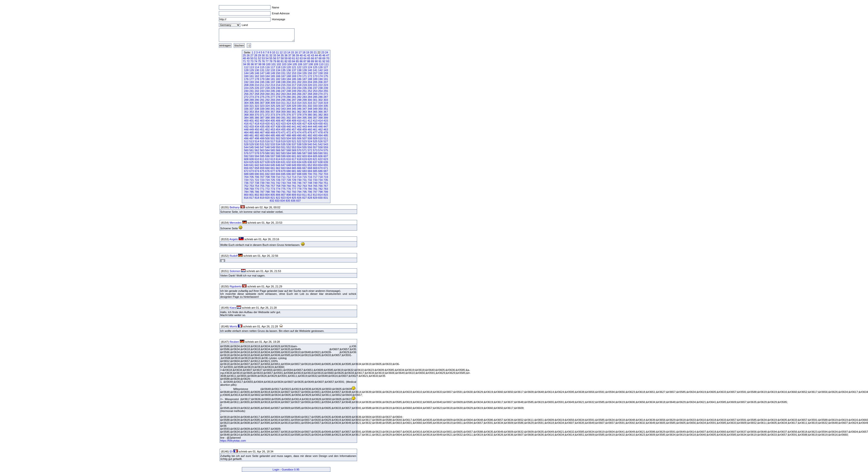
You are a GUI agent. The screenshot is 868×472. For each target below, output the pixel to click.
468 (267, 132)
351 (326, 109)
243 (262, 91)
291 (262, 100)
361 (294, 112)
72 (248, 61)
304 (246, 103)
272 (246, 97)
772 (267, 189)
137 (294, 70)
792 (289, 192)
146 (257, 73)
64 (305, 58)
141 (315, 70)
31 (267, 55)
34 (278, 55)
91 (320, 61)
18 (304, 52)
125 (315, 67)
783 (326, 189)
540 (310, 144)
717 (315, 177)
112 (246, 67)
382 (320, 115)
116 (267, 67)
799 (326, 192)
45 (320, 55)
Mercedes (235, 223)
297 (294, 100)
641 (251, 165)
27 (252, 55)
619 (304, 159)
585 (294, 153)
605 (315, 156)
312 (289, 103)
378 (299, 115)
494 (320, 135)
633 (294, 162)
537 (294, 144)
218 (299, 85)
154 (299, 73)
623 (326, 159)
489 (294, 135)
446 (320, 127)
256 (246, 94)
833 (277, 201)
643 (262, 165)
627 (262, 162)
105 (295, 64)
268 (310, 94)
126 (320, 67)
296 (289, 100)
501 (273, 138)
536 (289, 144)
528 (246, 144)
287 (326, 97)
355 (262, 112)
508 (310, 138)
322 (257, 106)
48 (244, 58)
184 (289, 79)
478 (320, 132)
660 (267, 168)
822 (278, 198)
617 (294, 159)
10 (274, 52)
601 (294, 156)
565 (273, 150)
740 (267, 183)
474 (299, 132)
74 (256, 61)
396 (310, 118)
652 (310, 165)
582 (278, 153)
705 (251, 177)
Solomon (235, 271)
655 (326, 165)
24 (326, 52)
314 (299, 103)
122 (299, 67)
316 (310, 103)
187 (304, 79)
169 (294, 76)
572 (310, 150)
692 (267, 174)
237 (315, 88)
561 (251, 150)
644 (267, 165)
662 (278, 168)
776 (289, 189)
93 (328, 61)
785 (251, 192)
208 (246, 85)
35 (282, 55)
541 (315, 144)
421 (273, 124)
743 (283, 183)
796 (310, 192)
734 (320, 180)
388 (267, 118)
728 (289, 180)
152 (289, 73)
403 (262, 121)
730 (299, 180)
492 (310, 135)
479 (326, 132)
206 (320, 82)
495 (326, 135)
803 (262, 195)
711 (283, 177)
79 (274, 61)
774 (278, 189)
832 (272, 201)
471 (283, 132)
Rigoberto (235, 286)
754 (257, 186)
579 (262, 153)
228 (267, 88)
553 (294, 147)
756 (267, 186)
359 (283, 112)
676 (267, 171)
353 (251, 112)
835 (288, 201)
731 (304, 180)
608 (246, 159)
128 (246, 70)
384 (246, 118)
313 (294, 103)
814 (320, 195)
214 (278, 85)
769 (251, 189)
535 (283, 144)
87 (305, 61)
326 (278, 106)
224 (246, 88)
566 (278, 150)
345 (294, 109)
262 (278, 94)
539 (304, 144)
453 (273, 129)
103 (284, 64)
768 (246, 189)
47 (328, 55)
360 (289, 112)
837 (298, 201)
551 (283, 147)
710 (278, 177)
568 (289, 150)
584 (289, 153)
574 (320, 150)
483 (262, 135)
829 (315, 198)
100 (268, 64)
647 (283, 165)
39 (297, 55)
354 (257, 112)
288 (246, 100)
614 (278, 159)
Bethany (234, 207)
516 (267, 141)
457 (294, 129)
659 (262, 168)
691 (262, 174)
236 (310, 88)
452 (267, 129)
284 (310, 97)
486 (278, 135)
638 (320, 162)
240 (246, 91)
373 (273, 115)
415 (326, 121)
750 (320, 183)
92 (324, 61)
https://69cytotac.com (234, 441)
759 (283, 186)
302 (320, 100)
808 (289, 195)
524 (310, 141)
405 (273, 121)
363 (304, 112)
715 (304, 177)
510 (320, 138)
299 (304, 100)
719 (326, 177)
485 (273, 135)
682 (299, 171)
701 (315, 174)
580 (267, 153)
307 (262, 103)
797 (315, 192)
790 (278, 192)
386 (257, 118)
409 (294, 121)
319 (326, 103)
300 (310, 100)
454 (278, 129)
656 (246, 168)
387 (262, 118)
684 (310, 171)
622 (320, 159)
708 (267, 177)
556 (310, 147)
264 (289, 94)
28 (256, 55)
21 (315, 52)
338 (257, 109)
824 (289, 198)
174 (320, 76)
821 (273, 198)
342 (278, 109)
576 (246, 153)
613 (273, 159)
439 (283, 127)
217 (294, 85)
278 (278, 97)
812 (310, 195)
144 (246, 73)
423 (283, 124)
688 (246, 174)
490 (299, 135)
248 (289, 91)
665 (294, 168)
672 (246, 171)
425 (294, 124)
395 (304, 118)
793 (294, 192)
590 (320, 153)
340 (267, 109)
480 (246, 135)
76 (263, 61)
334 (320, 106)
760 (289, 186)
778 (299, 189)
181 (273, 79)
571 (304, 150)
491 (304, 135)
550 (278, 147)
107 (305, 64)
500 (267, 138)
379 (304, 115)
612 (267, 159)
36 (286, 55)
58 (282, 58)
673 (251, 171)
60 (290, 58)
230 (278, 88)
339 (262, 109)
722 (257, 180)
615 (283, 159)
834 (283, 201)
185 (294, 79)
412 (310, 121)
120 (289, 67)
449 (251, 129)
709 (273, 177)
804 (267, 195)
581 (273, 153)
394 (299, 118)
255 (326, 91)
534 (278, 144)
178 (257, 79)
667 (304, 168)
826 (299, 198)
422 (278, 124)
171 (304, 76)
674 (257, 171)
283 (304, 97)
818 (257, 198)
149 (273, 73)
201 (294, 82)
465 (251, 132)
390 (278, 118)
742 (278, 183)
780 (310, 189)
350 (320, 109)
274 (257, 97)
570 (299, 150)
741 (273, 183)
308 (267, 103)
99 (264, 64)
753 (251, 186)
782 (320, 189)
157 (315, 73)
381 (315, 115)
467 (262, 132)
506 (299, 138)
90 (316, 61)
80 (278, 61)
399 (326, 118)
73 (252, 61)
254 (320, 91)
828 (310, 198)
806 (278, 195)
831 (326, 198)
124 (310, 67)
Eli (231, 451)
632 (289, 162)
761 (294, 186)
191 (326, 79)
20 (311, 52)
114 (257, 67)
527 (326, 141)
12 (281, 52)
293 (273, 100)
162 (257, 76)
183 (283, 79)
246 (278, 91)
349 (315, 109)
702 (320, 174)
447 (326, 127)
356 (267, 112)
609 (251, 159)
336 (246, 109)
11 (277, 52)
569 (294, 150)
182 (278, 79)
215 (283, 85)
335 (326, 106)
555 (304, 147)
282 (299, 97)
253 (315, 91)
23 (323, 52)
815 (326, 195)
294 (278, 100)
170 (299, 76)
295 (283, 100)
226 (257, 88)
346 (299, 109)
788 (267, 192)
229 (273, 88)
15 (293, 52)
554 (299, 147)
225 (251, 88)
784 (246, 192)
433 (251, 127)
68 (320, 58)
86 (301, 61)
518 (278, 141)
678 (278, 171)
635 (304, 162)
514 (257, 141)
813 (315, 195)
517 (273, 141)
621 (315, 159)
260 (267, 94)
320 (246, 106)
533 (273, 144)
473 (294, 132)
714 (299, 177)
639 (326, 162)
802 (257, 195)
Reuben (234, 342)
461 (315, 129)
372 (267, 115)
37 (290, 55)
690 (257, 174)
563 (262, 150)
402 (257, 121)
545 (251, 147)
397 (315, 118)
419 (262, 124)
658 (257, 168)
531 (262, 144)
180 (267, 79)
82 (286, 61)
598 (278, 156)
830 (320, 198)
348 (310, 109)
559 (326, 147)
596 (267, 156)
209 (251, 85)
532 (267, 144)
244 (267, 91)
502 (278, 138)
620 (310, 159)
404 (267, 121)
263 (283, 94)
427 (304, 124)
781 (315, 189)
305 (251, 103)
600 (289, 156)
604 (310, 156)
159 (326, 73)
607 (326, 156)
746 (299, 183)
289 (251, 100)
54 (267, 58)
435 (262, 127)
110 (321, 64)
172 (310, 76)
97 (256, 64)
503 (283, 138)
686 (320, 171)
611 (262, 159)
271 (326, 94)
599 (283, 156)
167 (283, 76)
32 (271, 55)
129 (251, 70)
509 (315, 138)
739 (262, 183)
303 (326, 100)
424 (289, 124)
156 (310, 73)
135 (283, 70)
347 (304, 109)
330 (299, 106)
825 (294, 198)
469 (273, 132)
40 (301, 55)
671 (326, 168)
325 (273, 106)
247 (283, 91)
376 (289, 115)
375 (283, 115)
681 (294, 171)
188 (310, 79)
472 (289, 132)
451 (262, 129)
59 (286, 58)
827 (304, 198)
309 (273, 103)
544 (246, 147)
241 (251, 91)
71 (244, 61)
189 (315, 79)
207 (326, 82)
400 (246, 121)
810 (299, 195)
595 (262, 156)
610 (257, 159)
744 (289, 183)
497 (251, 138)
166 (278, 76)
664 (289, 168)
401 (251, 121)
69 (324, 58)
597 (273, 156)
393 (294, 118)
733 (315, 180)
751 (326, 183)
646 (278, 165)
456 (289, 129)
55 (271, 58)
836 (293, 201)
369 (251, 115)
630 (278, 162)
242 (257, 91)
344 (289, 109)
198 (278, 82)
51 (256, 58)
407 (283, 121)
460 (310, 129)
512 (246, 141)
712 (289, 177)
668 (310, 168)
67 (316, 58)
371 (262, 115)
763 (304, 186)
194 (257, 82)
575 (326, 150)
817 (251, 198)
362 (299, 112)
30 (263, 55)
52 (259, 58)
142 (320, 70)
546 (257, 147)
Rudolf (233, 256)
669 (315, 168)
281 (294, 97)
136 (289, 70)
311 (283, 103)
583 (283, 153)
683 (304, 171)
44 (316, 55)
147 (262, 73)
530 (257, 144)
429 (315, 124)
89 (313, 61)
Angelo (234, 239)
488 (289, 135)
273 (251, 97)
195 (262, 82)
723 (262, 180)
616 (289, 159)
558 (320, 147)
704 (246, 177)
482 (257, 135)
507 (304, 138)
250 (299, 91)
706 (257, 177)
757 (273, 186)
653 (315, 165)
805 (273, 195)
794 (299, 192)
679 (283, 171)
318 (320, 103)
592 (246, 156)
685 (315, 171)
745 (294, 183)
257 (251, 94)
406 (278, 121)
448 (246, 129)
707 (262, 177)
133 (273, 70)
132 (267, 70)
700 (310, 174)
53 (263, 58)
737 (251, 183)
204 (310, 82)
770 (257, 189)
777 (294, 189)
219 (304, 85)
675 (262, 171)
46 (324, 55)
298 (299, 100)
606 (320, 156)
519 (283, 141)
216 (289, 85)
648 (289, 165)
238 (320, 88)
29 (259, 55)
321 (251, 106)
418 (257, 124)
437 (273, 127)
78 (271, 61)
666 (299, 168)
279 (283, 97)
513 (251, 141)
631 (283, 162)
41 (305, 55)
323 (262, 106)
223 (326, 85)
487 (283, 135)
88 (309, 61)
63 (301, 58)
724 (267, 180)
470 (278, 132)
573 (315, 150)
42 (309, 55)
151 (283, 73)
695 (283, 174)
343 (283, 109)
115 (262, 67)
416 (246, 124)
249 (294, 91)
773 (273, 189)
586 (299, 153)
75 (259, 61)
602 (299, 156)
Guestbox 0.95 (291, 470)
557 (315, 147)
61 (294, 58)
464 (246, 132)
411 (304, 121)
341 (273, 109)
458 (299, 129)
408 (289, 121)
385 (251, 118)
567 (283, 150)
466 (257, 132)
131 (262, 70)
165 (273, 76)
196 (267, 82)
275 (262, 97)
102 (279, 64)
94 (245, 64)
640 (246, 165)
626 (257, 162)
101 (274, 64)
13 (285, 52)
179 (262, 79)
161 (251, 76)
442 (299, 127)
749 (315, 183)
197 (273, 82)
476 (310, 132)
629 (273, 162)
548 (267, 147)
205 (315, 82)
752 (246, 186)
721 (251, 180)
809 (294, 195)
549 (273, 147)
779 (304, 189)
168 (289, 76)
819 (262, 198)
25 (244, 55)
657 (251, 168)
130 (257, 70)
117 (273, 67)
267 (304, 94)
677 (273, 171)
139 (304, 70)
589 (315, 153)
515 (262, 141)
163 (262, 76)
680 (289, 171)
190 (320, 79)
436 (267, 127)
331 (304, 106)
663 (283, 168)
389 (273, 118)
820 (267, 198)
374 (278, 115)
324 (267, 106)
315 (304, 103)
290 (257, 100)
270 (320, 94)
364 (310, 112)
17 (300, 52)
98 (260, 64)
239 (326, 88)
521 (294, 141)
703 (326, 174)
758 (278, 186)
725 (273, 180)
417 (251, 124)
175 (326, 76)
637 (315, 162)
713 (294, 177)
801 (251, 195)
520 (289, 141)
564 (267, 150)
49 (248, 58)
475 (304, 132)
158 (320, 73)
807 (283, 195)
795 (304, 192)
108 (311, 64)
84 (294, 61)
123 (304, 67)
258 (257, 94)
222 (320, 85)
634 (299, 162)
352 (246, 112)
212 (267, 85)
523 (304, 141)
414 (320, 121)
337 (251, 109)
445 (315, 127)
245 (273, 91)
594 (257, 156)
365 (315, 112)
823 (283, 198)
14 (289, 52)
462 (320, 129)
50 (252, 58)
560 (246, 150)
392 (289, 118)
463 (326, 129)
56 (274, 58)
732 (310, 180)
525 (315, 141)
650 (299, 165)
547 (262, 147)
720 (246, 180)
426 (299, 124)
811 (304, 195)
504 (289, 138)
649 (294, 165)
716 (310, 177)
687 (326, 171)
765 (315, 186)
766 (320, 186)
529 (251, 144)
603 (304, 156)
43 (313, 55)
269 (315, 94)
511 (326, 138)
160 (246, 76)
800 (246, 195)
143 (326, 70)
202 (299, 82)
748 (310, 183)
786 (257, 192)
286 (320, 97)
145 (251, 73)
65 (309, 58)
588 (310, 153)
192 (246, 82)
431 (326, 124)
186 (299, 79)
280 (289, 97)
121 (294, 67)
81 (282, 61)
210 (257, 85)
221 (315, 85)
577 (251, 153)
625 (251, 162)
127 (326, 67)
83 (290, 61)
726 (278, 180)
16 (296, 52)
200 (289, 82)
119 (283, 67)
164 (267, 76)
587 (304, 153)
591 (326, 153)
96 (252, 64)
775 (283, 189)
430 (320, 124)
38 (294, 55)
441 (294, 127)
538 (299, 144)
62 (297, 58)
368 (246, 115)
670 (320, 168)
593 (251, 156)
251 (304, 91)
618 (299, 159)
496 (246, 138)
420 (267, 124)
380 (310, 115)
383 (326, 115)
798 (320, 192)
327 (283, 106)
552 (289, 147)
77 (267, 61)
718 (320, 177)
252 (310, 91)
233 (294, 88)
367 (326, 112)
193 (251, 82)
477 (315, 132)
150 (278, 73)
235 (304, 88)
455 (283, 129)
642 (257, 165)
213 (273, 85)
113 (251, 67)
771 (262, 189)
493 (315, 135)
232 (289, 88)
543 (326, 144)
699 (304, 174)
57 (278, 58)
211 (262, 85)
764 (310, 186)
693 (273, 174)
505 (294, 138)
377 (294, 115)
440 (289, 127)
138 (299, 70)
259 (262, 94)
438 (278, 127)
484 (267, 135)
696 (289, 174)
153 (294, 73)
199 (283, 82)
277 (273, 97)
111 (326, 64)
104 (289, 64)
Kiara (233, 308)
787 (262, 192)
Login (276, 470)
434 (257, 127)
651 (304, 165)
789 (273, 192)
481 (251, 135)
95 (249, 64)
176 (246, 79)
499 (262, 138)
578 (257, 153)
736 (246, 183)
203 (304, 82)
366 (320, 112)
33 (274, 55)
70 (328, 58)
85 (297, 61)
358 (278, 112)
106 (300, 64)
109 (316, 64)
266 (299, 94)
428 (310, 124)
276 (267, 97)
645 (273, 165)
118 (278, 67)
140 (310, 70)
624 (246, 162)
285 (315, 97)
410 (299, 121)
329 (294, 106)
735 (326, 180)
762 (299, 186)
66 (313, 58)
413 (315, 121)
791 (283, 192)
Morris (233, 326)
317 (315, 103)
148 (267, 73)
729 (294, 180)
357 (273, 112)
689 (251, 174)
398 (320, 118)
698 (299, 174)
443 (304, 127)
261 (273, 94)
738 (257, 183)
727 (283, 180)
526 (320, 141)
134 (278, 70)
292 (267, 100)
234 (299, 88)
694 (278, 174)
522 (299, 141)
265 (294, 94)
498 (257, 138)
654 (320, 165)
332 (310, 106)
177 (251, 79)
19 (308, 52)
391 (283, 118)
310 (278, 103)
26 (248, 55)
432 (246, 127)
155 (304, 73)
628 (267, 162)
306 (257, 103)
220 (310, 85)
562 (257, 150)
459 (304, 129)
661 (273, 168)
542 (320, 144)
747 (304, 183)
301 (315, 100)
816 (246, 198)
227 (262, 88)
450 (257, 129)
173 (315, 76)
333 (315, 106)
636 (310, 162)
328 (289, 106)
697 (294, 174)
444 (310, 127)
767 (326, 186)
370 (257, 115)
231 (283, 88)
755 (262, 186)
